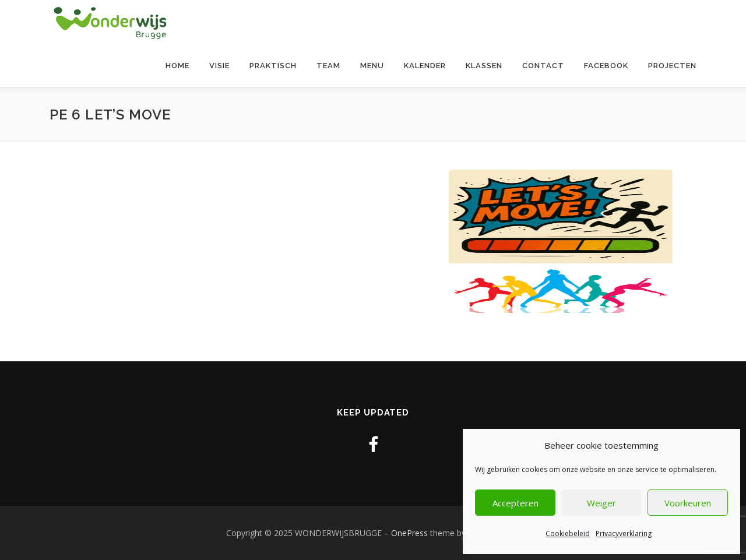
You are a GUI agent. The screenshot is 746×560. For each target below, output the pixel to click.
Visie (219, 66)
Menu (372, 66)
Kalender (425, 66)
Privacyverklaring (624, 533)
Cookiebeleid (568, 533)
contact (543, 66)
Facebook (606, 66)
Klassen (484, 66)
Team (328, 66)
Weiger (601, 503)
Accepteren (515, 503)
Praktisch (273, 66)
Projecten (672, 66)
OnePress (409, 533)
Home (177, 66)
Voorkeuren (688, 503)
